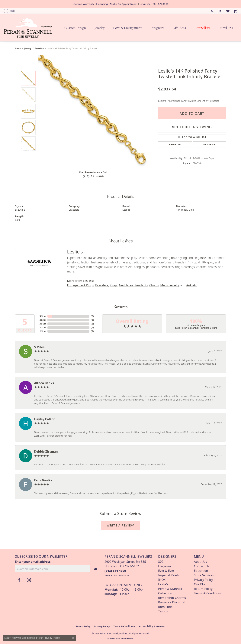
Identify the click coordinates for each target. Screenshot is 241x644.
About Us (200, 562)
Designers (157, 28)
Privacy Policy (203, 580)
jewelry (28, 48)
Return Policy (203, 589)
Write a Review (120, 525)
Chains (154, 285)
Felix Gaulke (43, 480)
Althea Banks (44, 383)
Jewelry (100, 28)
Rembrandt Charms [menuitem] (172, 598)
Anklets (191, 285)
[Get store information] (117, 575)
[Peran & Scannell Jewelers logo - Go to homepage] (31, 28)
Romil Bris (226, 28)
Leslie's (126, 210)
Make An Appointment (124, 4)
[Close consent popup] (73, 638)
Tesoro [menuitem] (163, 611)
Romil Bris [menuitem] (165, 607)
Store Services (204, 575)
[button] (213, 11)
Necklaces (126, 285)
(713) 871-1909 (160, 4)
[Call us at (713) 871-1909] (115, 571)
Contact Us (202, 566)
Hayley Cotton (45, 419)
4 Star (43, 320)
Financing (102, 4)
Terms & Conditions (208, 593)
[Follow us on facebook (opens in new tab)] (6, 11)
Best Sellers (202, 28)
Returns (209, 144)
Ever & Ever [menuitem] (166, 571)
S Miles (39, 347)
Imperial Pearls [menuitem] (169, 575)
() (92, 316)
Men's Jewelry (170, 285)
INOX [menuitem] (162, 580)
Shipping (175, 144)
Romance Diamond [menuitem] (172, 602)
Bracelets (39, 48)
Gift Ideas (179, 28)
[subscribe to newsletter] (95, 569)
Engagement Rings (80, 285)
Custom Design (75, 28)
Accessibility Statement (152, 626)
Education (201, 571)
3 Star (43, 324)
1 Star (43, 331)
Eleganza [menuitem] (164, 566)
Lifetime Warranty (83, 4)
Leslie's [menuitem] (163, 584)
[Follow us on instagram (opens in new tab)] (12, 11)
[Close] (236, 4)
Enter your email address (33, 562)
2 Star (43, 327)
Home (18, 48)
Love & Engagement (127, 28)
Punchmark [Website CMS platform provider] (127, 639)
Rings (113, 285)
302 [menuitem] (161, 562)
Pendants (141, 285)
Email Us (145, 4)
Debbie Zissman (46, 451)
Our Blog (200, 584)
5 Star (43, 316)
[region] (94, 111)
